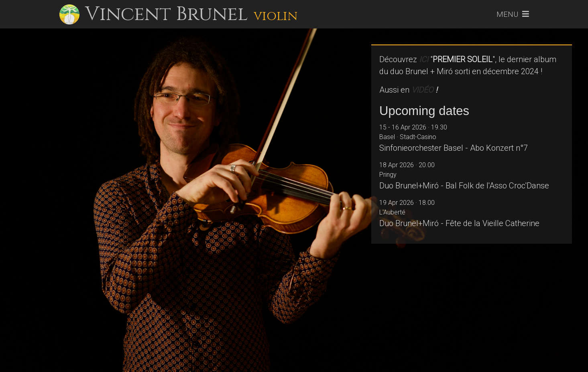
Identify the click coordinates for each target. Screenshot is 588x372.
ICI (424, 59)
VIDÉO (422, 90)
